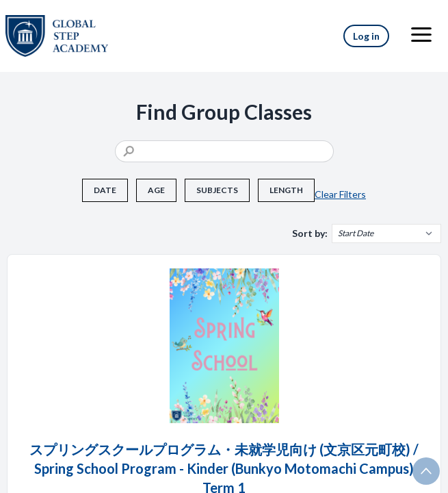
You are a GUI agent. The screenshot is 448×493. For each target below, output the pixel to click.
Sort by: (310, 233)
